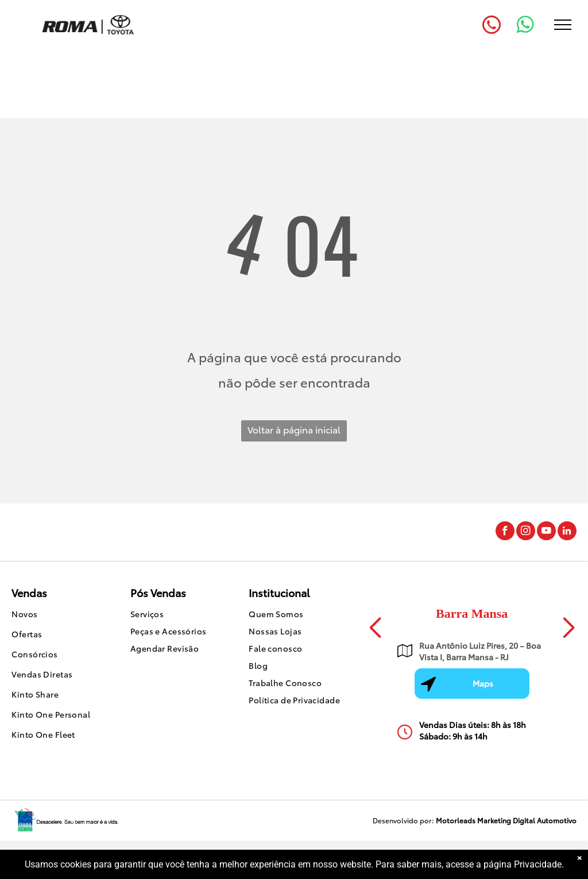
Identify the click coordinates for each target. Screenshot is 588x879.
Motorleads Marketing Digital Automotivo (506, 820)
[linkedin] (567, 532)
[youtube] (546, 532)
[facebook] (505, 532)
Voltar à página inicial (294, 429)
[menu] (563, 25)
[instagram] (526, 532)
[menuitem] (59, 615)
